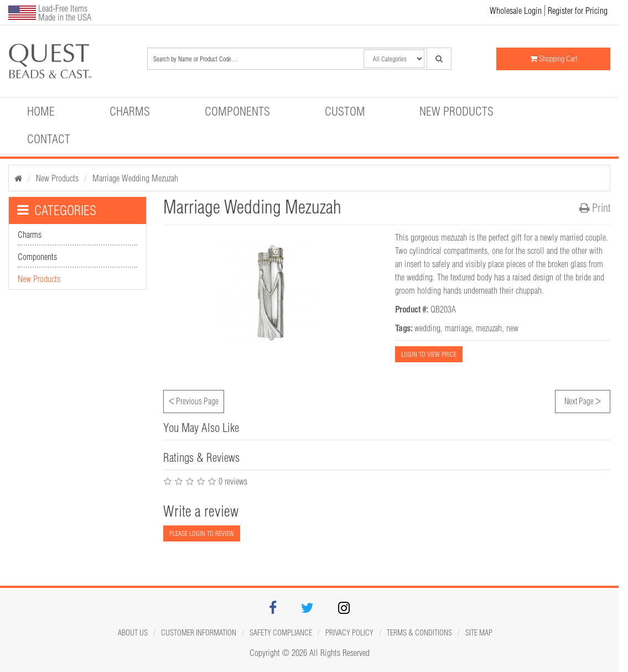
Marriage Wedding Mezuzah (135, 178)
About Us (133, 633)
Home (41, 111)
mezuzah (489, 328)
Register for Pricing (578, 11)
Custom (345, 111)
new (512, 328)
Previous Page (194, 400)
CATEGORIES (57, 210)
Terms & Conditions (419, 633)
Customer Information (199, 633)
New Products (456, 111)
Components (237, 111)
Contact (49, 139)
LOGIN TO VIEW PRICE (429, 354)
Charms (130, 111)
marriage (458, 328)
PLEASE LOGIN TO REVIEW (202, 533)
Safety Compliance (281, 633)
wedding (427, 328)
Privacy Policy (349, 633)
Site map (479, 633)
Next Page (583, 400)
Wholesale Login (516, 11)
